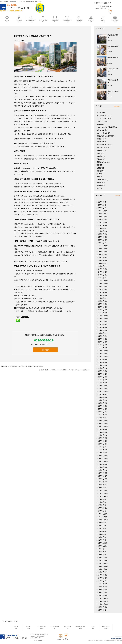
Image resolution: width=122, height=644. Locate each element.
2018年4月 (100, 479)
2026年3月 (100, 202)
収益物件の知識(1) (103, 147)
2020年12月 (101, 386)
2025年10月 (101, 217)
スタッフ (91, 19)
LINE (110, 12)
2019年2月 (100, 450)
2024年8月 (100, 257)
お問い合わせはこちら (102, 3)
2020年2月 (100, 415)
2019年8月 (100, 432)
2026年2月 (100, 205)
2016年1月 (100, 540)
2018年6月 (100, 473)
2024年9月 (100, 254)
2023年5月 (100, 301)
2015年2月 (100, 557)
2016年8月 (100, 525)
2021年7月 (100, 365)
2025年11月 (101, 214)
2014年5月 (100, 584)
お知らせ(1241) (102, 121)
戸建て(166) (101, 159)
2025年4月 (100, 234)
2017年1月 (100, 511)
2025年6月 (100, 228)
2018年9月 (100, 464)
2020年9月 (100, 394)
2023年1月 (100, 313)
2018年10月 (101, 461)
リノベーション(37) (103, 133)
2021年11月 (101, 353)
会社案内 (19, 19)
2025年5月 (100, 231)
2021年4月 (100, 374)
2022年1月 (100, 348)
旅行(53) (100, 165)
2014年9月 (100, 572)
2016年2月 (100, 537)
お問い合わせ (115, 19)
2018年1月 (100, 488)
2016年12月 (101, 514)
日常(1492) (100, 168)
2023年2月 (100, 310)
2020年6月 (100, 403)
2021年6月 (100, 368)
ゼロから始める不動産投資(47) (107, 127)
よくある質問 (43, 19)
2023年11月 (101, 284)
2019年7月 (100, 435)
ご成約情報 (79, 19)
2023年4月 (100, 304)
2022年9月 (100, 324)
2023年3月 (100, 307)
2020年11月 (101, 388)
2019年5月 (100, 441)
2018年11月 (101, 458)
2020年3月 (100, 412)
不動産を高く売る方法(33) (106, 136)
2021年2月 (100, 380)
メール (61, 636)
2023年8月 (100, 292)
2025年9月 (100, 219)
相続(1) (99, 177)
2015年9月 (100, 549)
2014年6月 (100, 581)
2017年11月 (101, 493)
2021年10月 (101, 356)
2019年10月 (101, 426)
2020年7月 (100, 400)
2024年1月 (100, 278)
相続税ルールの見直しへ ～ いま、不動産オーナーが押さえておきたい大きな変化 (66, 370)
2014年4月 (100, 587)
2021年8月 (100, 362)
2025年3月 (100, 237)
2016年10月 (101, 520)
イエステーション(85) (104, 115)
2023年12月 (101, 281)
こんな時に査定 (31, 19)
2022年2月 (100, 345)
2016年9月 (100, 522)
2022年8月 (100, 327)
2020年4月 (100, 409)
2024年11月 (101, 249)
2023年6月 (100, 298)
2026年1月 (100, 208)
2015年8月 (100, 552)
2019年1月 (100, 453)
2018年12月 (101, 455)
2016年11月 (101, 517)
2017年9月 (100, 499)
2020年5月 (100, 406)
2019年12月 (101, 420)
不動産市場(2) (102, 139)
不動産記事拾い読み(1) (105, 145)
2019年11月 (101, 423)
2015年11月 (101, 543)
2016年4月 (100, 534)
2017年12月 (101, 490)
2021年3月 (100, 377)
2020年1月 (100, 418)
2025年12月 (101, 211)
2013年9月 (100, 607)
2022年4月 (100, 339)
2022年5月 (100, 336)
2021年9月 (100, 359)
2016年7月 (100, 528)
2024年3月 (100, 272)
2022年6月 (100, 333)
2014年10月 (101, 569)
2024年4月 (100, 269)
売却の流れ (55, 19)
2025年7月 (100, 225)
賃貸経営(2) (101, 182)
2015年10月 (101, 546)
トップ (7, 19)
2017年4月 (100, 502)
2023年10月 (101, 286)
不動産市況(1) (102, 142)
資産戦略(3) (101, 185)
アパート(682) (102, 112)
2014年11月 (101, 566)
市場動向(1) (101, 156)
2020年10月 (101, 391)
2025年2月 (100, 240)
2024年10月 (101, 251)
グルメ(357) (101, 124)
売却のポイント (67, 19)
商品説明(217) (102, 150)
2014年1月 (100, 595)
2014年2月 (100, 592)
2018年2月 (100, 485)
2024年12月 (101, 246)
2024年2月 (100, 275)
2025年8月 (100, 222)
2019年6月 (100, 438)
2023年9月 (100, 289)
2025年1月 (100, 243)
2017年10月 (101, 496)
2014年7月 (100, 578)
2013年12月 (101, 598)
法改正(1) (100, 174)
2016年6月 (100, 531)
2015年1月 (100, 560)
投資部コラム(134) (103, 162)
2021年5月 (100, 371)
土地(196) (100, 153)
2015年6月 (100, 555)
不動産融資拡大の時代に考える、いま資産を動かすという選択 (27, 366)
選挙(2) (99, 188)
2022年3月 (100, 342)
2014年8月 (100, 575)
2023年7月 (100, 295)
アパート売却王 (57, 286)
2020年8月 (100, 397)
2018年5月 (100, 476)
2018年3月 (100, 482)
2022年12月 (101, 316)
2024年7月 (100, 260)
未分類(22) (100, 171)
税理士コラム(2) (102, 180)
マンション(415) (102, 130)
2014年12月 (101, 563)
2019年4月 (100, 444)
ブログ (103, 19)
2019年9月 (100, 429)
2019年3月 (100, 447)
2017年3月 (100, 505)
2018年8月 (100, 467)
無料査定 (45, 350)
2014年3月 (100, 590)
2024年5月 (100, 266)
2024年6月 (100, 263)
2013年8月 (100, 610)
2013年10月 (101, 604)
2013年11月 (101, 601)
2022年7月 (100, 330)
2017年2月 (100, 508)
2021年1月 (100, 383)
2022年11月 (101, 319)
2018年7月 (100, 470)
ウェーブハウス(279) (104, 118)
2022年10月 (101, 321)
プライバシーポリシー (12, 621)
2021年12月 (101, 351)
